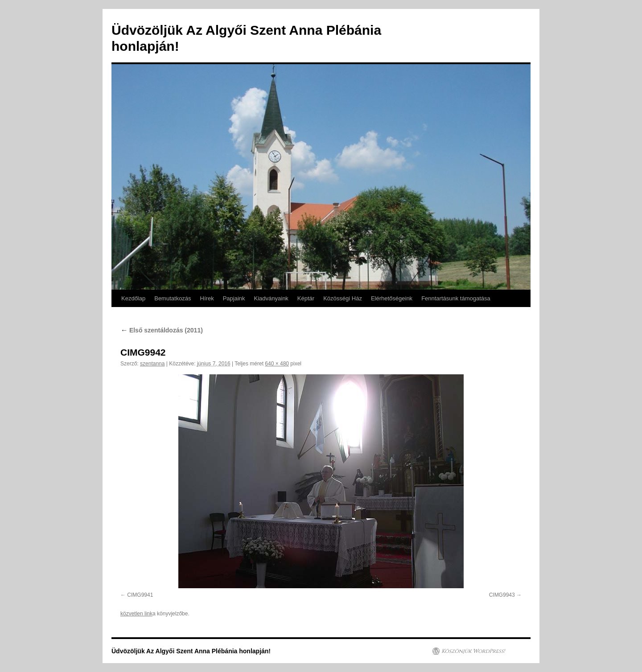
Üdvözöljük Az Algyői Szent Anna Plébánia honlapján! (191, 651)
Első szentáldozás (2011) (162, 330)
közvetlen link (136, 614)
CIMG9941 (140, 595)
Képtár (306, 298)
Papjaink (234, 298)
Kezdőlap (133, 298)
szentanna (152, 364)
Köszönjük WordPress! (473, 651)
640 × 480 (277, 364)
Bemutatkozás (173, 298)
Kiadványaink (271, 298)
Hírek (207, 298)
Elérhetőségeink (392, 298)
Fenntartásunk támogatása (456, 298)
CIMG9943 (502, 595)
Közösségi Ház (343, 298)
